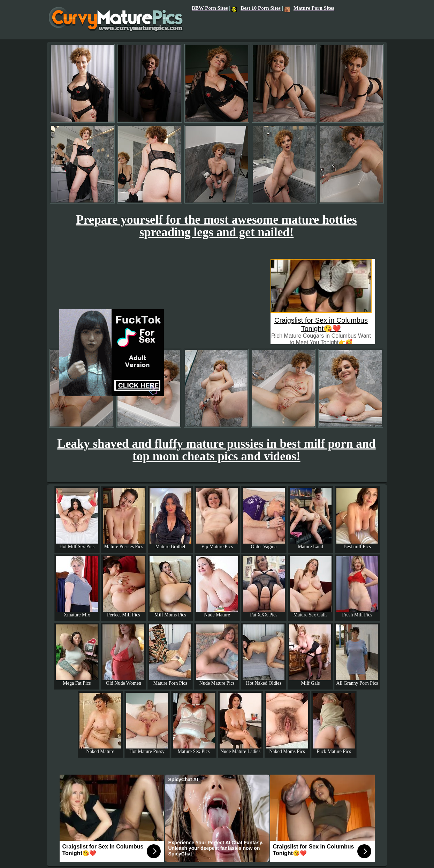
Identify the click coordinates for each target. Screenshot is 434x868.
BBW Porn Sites (210, 8)
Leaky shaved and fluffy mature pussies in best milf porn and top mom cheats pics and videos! (216, 450)
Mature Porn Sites (309, 8)
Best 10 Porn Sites (256, 8)
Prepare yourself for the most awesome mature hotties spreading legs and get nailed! (216, 226)
